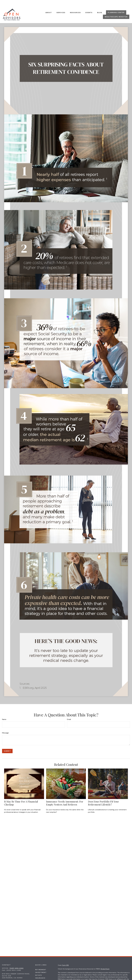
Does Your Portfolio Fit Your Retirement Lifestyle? (103, 797)
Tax (37, 975)
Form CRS (65, 959)
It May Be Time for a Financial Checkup (21, 797)
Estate (39, 969)
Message (5, 727)
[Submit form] (7, 745)
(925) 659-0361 (17, 962)
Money (38, 977)
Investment (41, 966)
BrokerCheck (105, 963)
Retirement (41, 963)
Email (69, 713)
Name (4, 713)
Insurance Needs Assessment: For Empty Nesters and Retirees (65, 797)
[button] (49, 6)
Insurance (40, 972)
